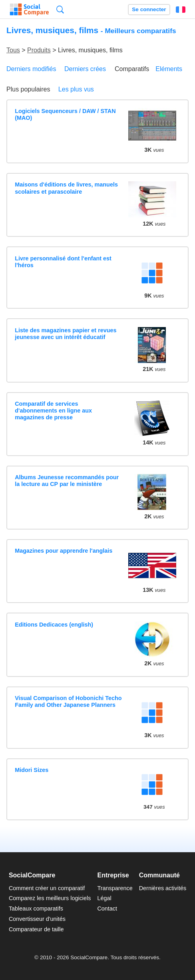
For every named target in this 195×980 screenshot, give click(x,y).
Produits (39, 50)
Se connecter (149, 9)
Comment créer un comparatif (47, 888)
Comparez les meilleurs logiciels (50, 898)
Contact (107, 909)
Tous (13, 50)
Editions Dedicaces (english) (54, 625)
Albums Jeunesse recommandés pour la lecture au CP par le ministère (67, 481)
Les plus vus (76, 89)
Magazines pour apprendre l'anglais (64, 551)
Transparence (115, 888)
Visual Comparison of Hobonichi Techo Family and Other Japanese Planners (68, 701)
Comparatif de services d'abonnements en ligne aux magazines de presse (53, 411)
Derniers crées (85, 69)
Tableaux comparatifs (36, 909)
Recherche (60, 9)
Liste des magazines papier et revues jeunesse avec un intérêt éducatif (66, 334)
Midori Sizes (32, 770)
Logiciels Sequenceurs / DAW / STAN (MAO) (65, 114)
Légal (104, 898)
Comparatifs (132, 69)
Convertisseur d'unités (37, 919)
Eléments (169, 69)
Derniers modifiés (31, 69)
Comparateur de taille (36, 929)
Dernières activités (163, 888)
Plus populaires (28, 89)
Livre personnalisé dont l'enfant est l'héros (63, 262)
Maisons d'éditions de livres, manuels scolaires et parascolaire (66, 188)
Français (181, 10)
